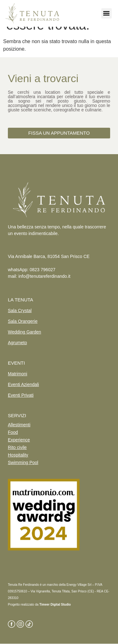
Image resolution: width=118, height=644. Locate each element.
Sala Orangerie (23, 321)
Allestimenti (19, 425)
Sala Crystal (20, 311)
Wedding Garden (25, 332)
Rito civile (17, 447)
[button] (107, 13)
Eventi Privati (21, 395)
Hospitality (18, 455)
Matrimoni (17, 374)
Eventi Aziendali (23, 384)
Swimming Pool (23, 462)
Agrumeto (17, 343)
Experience (19, 440)
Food (13, 432)
